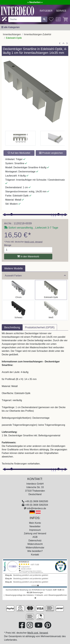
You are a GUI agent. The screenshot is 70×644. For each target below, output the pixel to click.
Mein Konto (35, 523)
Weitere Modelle (14, 268)
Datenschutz (35, 541)
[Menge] (28, 250)
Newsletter (35, 526)
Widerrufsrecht (35, 544)
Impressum (35, 530)
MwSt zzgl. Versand (33, 242)
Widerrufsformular (35, 548)
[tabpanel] (35, 399)
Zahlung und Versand (35, 533)
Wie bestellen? (35, 551)
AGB (35, 537)
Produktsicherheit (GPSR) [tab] (40, 327)
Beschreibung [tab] (12, 327)
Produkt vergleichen (51, 153)
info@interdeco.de (37, 508)
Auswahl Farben (35, 276)
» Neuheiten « (35, 2)
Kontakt (35, 555)
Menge (8, 245)
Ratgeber (46, 11)
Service (61, 11)
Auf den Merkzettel (19, 153)
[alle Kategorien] (10, 27)
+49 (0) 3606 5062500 (37, 501)
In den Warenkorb (28, 256)
